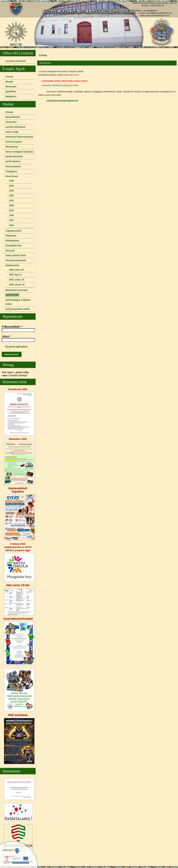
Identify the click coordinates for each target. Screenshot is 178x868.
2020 (11, 206)
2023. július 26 (16, 270)
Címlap (43, 55)
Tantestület (11, 122)
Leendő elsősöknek (15, 127)
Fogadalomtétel (13, 231)
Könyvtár (10, 251)
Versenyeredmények (16, 260)
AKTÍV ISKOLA (13, 162)
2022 (11, 196)
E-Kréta (9, 77)
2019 (11, 211)
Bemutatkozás (13, 117)
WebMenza (11, 97)
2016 (11, 225)
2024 (11, 186)
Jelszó (6, 336)
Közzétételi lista (14, 246)
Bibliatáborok (12, 241)
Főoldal (9, 112)
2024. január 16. (17, 285)
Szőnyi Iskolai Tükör (16, 255)
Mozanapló (11, 87)
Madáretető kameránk (16, 290)
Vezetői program (14, 142)
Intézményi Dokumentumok (19, 137)
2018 (11, 215)
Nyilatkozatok (12, 265)
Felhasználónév (12, 327)
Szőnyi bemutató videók (18, 309)
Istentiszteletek (13, 167)
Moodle (9, 82)
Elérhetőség (12, 147)
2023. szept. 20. (17, 280)
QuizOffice (11, 92)
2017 (11, 220)
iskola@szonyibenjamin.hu (62, 101)
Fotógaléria (11, 172)
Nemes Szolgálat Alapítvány (20, 152)
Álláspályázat (12, 295)
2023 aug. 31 (15, 275)
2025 (11, 181)
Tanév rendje (12, 132)
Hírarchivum (12, 176)
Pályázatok (11, 236)
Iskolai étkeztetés (14, 157)
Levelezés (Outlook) (16, 61)
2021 (11, 201)
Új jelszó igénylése (16, 347)
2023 (11, 191)
